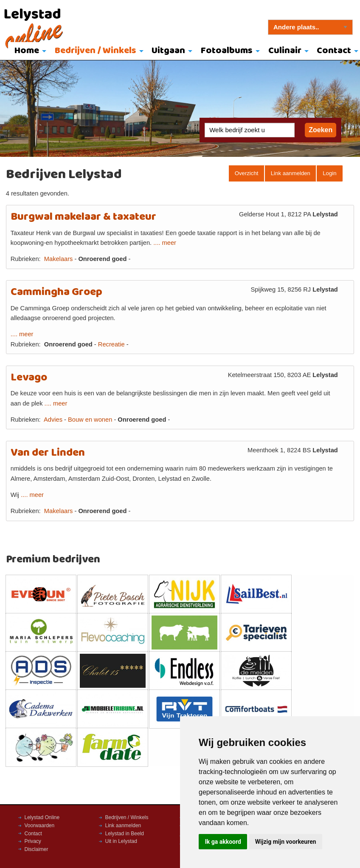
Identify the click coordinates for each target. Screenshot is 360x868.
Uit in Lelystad (121, 841)
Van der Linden (48, 453)
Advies (53, 420)
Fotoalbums (227, 51)
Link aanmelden (291, 173)
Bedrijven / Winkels (96, 51)
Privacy (33, 841)
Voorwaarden (40, 825)
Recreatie (111, 344)
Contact (33, 834)
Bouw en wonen (90, 420)
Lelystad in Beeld (125, 834)
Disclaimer (37, 849)
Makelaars (59, 259)
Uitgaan (168, 51)
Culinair (285, 51)
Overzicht (247, 173)
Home (27, 51)
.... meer (165, 243)
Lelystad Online (42, 817)
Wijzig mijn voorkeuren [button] (286, 842)
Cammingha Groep (56, 292)
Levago (29, 378)
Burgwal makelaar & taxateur (83, 217)
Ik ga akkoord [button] (223, 842)
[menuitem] (28, 51)
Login (329, 173)
